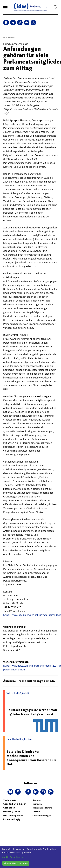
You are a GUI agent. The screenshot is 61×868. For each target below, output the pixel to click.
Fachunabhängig (12, 819)
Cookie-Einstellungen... (13, 857)
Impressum (37, 804)
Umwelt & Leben (12, 812)
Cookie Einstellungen (42, 816)
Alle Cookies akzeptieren (16, 863)
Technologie (10, 800)
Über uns (36, 800)
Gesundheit (9, 808)
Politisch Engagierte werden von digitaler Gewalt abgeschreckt (32, 712)
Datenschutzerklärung (42, 808)
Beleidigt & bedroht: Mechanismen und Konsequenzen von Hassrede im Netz (31, 758)
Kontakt (36, 812)
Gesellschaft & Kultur (14, 804)
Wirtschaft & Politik (13, 816)
